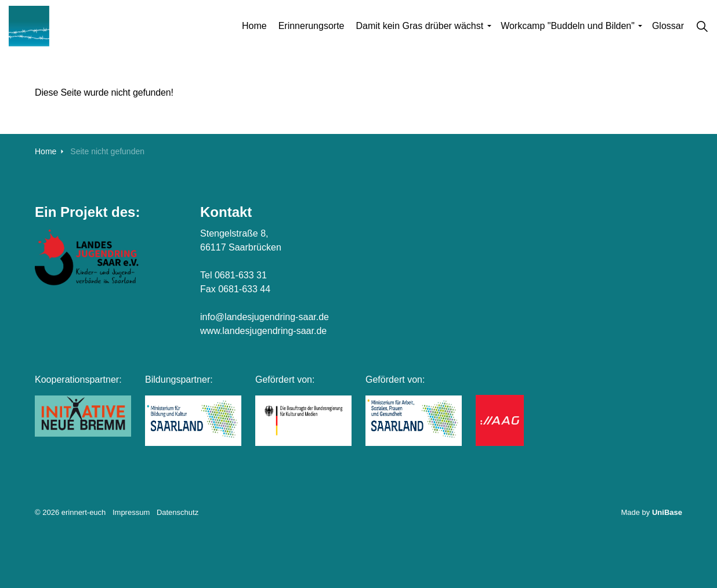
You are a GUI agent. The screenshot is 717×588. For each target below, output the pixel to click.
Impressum (131, 512)
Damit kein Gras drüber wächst (419, 26)
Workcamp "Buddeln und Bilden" (568, 26)
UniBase (667, 512)
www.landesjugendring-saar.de (263, 331)
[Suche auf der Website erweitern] (702, 26)
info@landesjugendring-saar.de (265, 317)
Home (254, 26)
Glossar (668, 26)
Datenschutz (178, 512)
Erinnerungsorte (312, 26)
